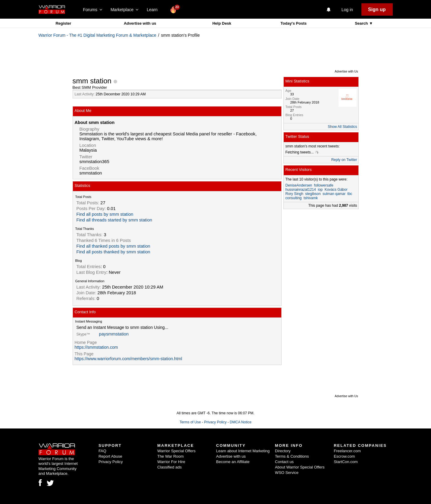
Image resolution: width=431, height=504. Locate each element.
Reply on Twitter (344, 160)
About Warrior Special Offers (300, 467)
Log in (347, 10)
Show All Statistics (342, 127)
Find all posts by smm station (105, 214)
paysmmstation (114, 334)
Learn (154, 10)
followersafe (324, 185)
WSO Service (287, 473)
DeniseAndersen (299, 185)
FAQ (102, 451)
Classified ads (169, 467)
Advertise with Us (346, 71)
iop (320, 190)
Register (63, 23)
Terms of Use (190, 422)
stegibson (313, 194)
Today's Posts (294, 23)
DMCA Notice (241, 422)
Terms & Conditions (292, 456)
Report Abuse (110, 456)
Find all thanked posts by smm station (113, 246)
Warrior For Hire (171, 462)
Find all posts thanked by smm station (113, 252)
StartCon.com (346, 462)
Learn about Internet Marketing (243, 451)
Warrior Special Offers (176, 451)
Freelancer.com (347, 451)
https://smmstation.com (96, 347)
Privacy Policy (215, 422)
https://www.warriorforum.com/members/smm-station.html (128, 359)
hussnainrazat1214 (301, 190)
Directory (283, 451)
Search (362, 23)
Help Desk (222, 23)
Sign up (377, 9)
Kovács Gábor (336, 190)
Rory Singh (294, 194)
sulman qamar (334, 194)
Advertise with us (140, 23)
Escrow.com (344, 456)
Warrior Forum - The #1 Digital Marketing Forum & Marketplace (97, 35)
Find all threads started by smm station (114, 220)
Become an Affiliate (233, 462)
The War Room (170, 456)
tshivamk (311, 198)
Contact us (284, 462)
